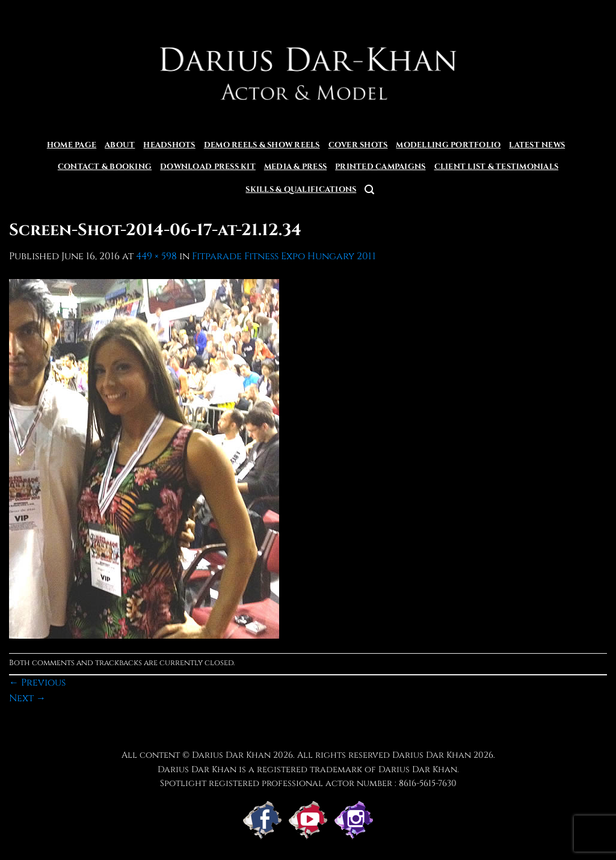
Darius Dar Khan (432, 755)
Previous (37, 683)
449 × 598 (156, 256)
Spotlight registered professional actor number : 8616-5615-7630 (308, 783)
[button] (369, 190)
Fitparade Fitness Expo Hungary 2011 (284, 256)
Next (27, 698)
